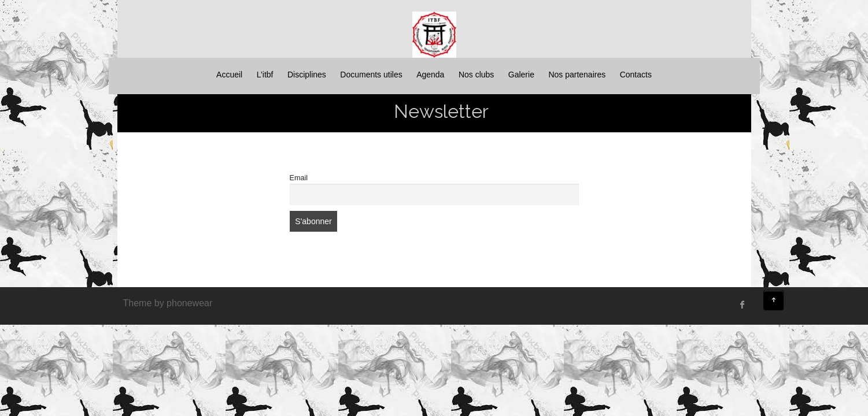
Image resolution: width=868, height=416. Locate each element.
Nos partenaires (577, 75)
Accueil (229, 75)
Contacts (636, 75)
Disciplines (307, 75)
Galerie (521, 75)
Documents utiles (371, 75)
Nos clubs (476, 75)
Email (299, 178)
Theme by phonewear (168, 303)
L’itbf (265, 75)
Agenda (430, 75)
